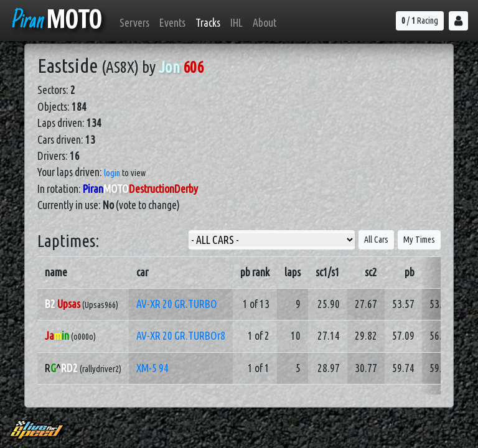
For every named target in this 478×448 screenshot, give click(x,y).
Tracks (208, 23)
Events (172, 23)
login (112, 173)
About (265, 23)
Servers (134, 23)
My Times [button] (419, 240)
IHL (237, 23)
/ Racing (420, 21)
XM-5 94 (152, 368)
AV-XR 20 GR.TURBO (177, 304)
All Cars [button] (376, 240)
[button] (458, 21)
